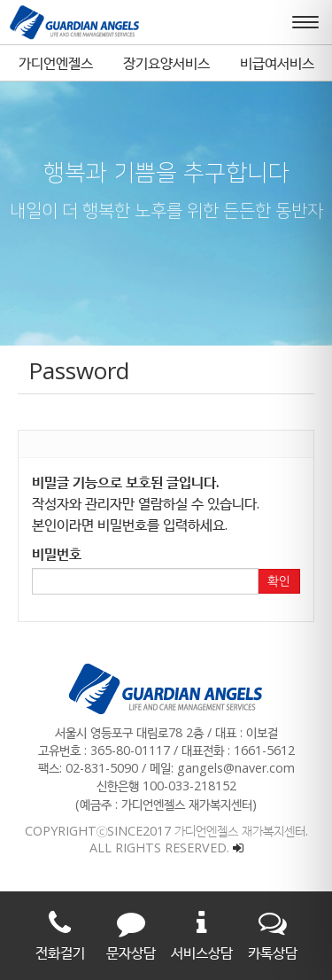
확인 (279, 581)
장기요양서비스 (166, 63)
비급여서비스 (277, 63)
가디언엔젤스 (56, 63)
